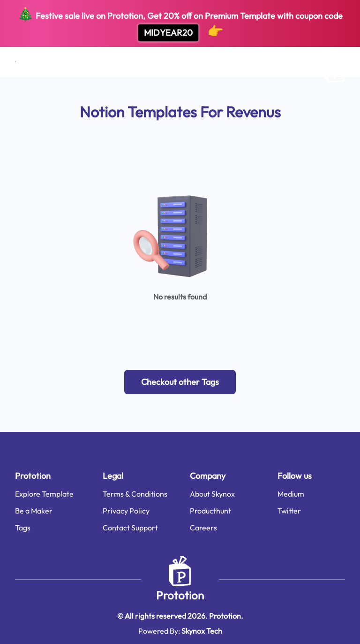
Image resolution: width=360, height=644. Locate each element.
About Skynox (212, 494)
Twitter (289, 511)
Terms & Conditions (135, 494)
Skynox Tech (202, 631)
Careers (203, 528)
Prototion (180, 595)
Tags (23, 528)
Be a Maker (34, 511)
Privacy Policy (126, 511)
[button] (180, 382)
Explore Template (44, 494)
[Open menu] (15, 62)
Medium (291, 494)
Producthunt (210, 511)
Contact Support (130, 528)
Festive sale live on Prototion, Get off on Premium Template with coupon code (180, 24)
